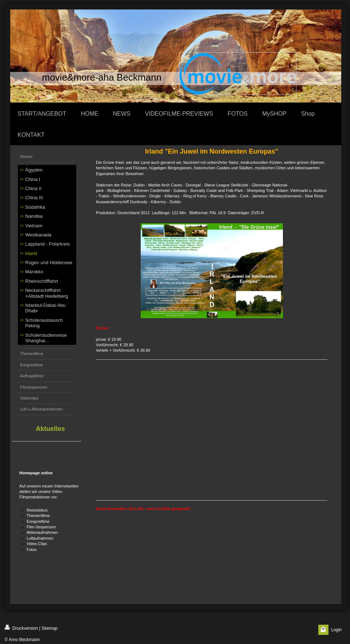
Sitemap (50, 628)
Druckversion (21, 628)
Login (336, 630)
